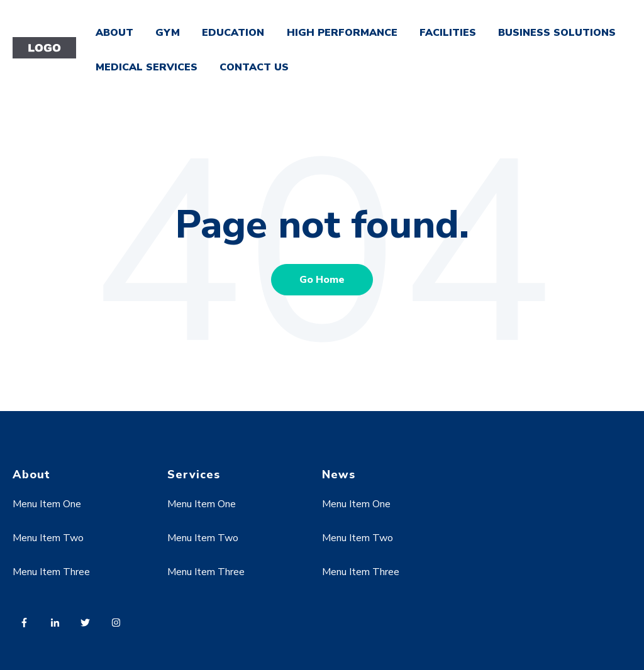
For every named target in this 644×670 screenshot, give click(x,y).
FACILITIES (448, 33)
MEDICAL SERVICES (147, 67)
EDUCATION (233, 33)
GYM (168, 33)
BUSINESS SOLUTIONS (557, 33)
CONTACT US (254, 67)
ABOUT (114, 33)
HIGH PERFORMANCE (342, 33)
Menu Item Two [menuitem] (48, 538)
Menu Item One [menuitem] (47, 504)
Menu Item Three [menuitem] (51, 572)
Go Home (322, 280)
